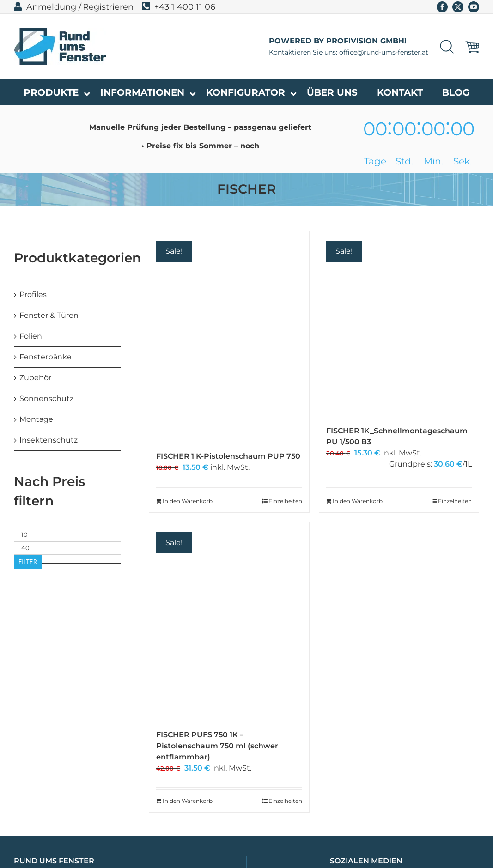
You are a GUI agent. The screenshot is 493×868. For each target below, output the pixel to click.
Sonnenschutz (46, 398)
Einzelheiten (285, 501)
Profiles (33, 294)
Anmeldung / (48, 7)
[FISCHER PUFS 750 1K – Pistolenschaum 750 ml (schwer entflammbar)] (229, 621)
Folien (31, 336)
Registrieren (108, 7)
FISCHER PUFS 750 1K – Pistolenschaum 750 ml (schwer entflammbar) (217, 746)
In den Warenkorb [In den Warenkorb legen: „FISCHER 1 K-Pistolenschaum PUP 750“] (188, 501)
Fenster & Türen (49, 315)
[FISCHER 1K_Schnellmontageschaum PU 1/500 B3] (399, 324)
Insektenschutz (49, 440)
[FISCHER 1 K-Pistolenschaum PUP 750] (229, 337)
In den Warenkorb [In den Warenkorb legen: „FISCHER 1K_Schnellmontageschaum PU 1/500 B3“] (358, 501)
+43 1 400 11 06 (179, 7)
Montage (36, 419)
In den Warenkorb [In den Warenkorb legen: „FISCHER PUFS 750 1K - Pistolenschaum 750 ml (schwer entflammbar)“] (188, 801)
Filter (28, 562)
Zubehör (35, 378)
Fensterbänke (46, 357)
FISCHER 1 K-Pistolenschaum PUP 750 (228, 456)
